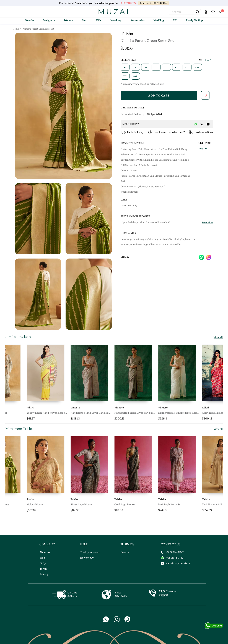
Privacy (44, 574)
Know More (207, 222)
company (47, 544)
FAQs (43, 563)
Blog (42, 558)
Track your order (90, 552)
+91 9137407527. (127, 3)
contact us (171, 544)
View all (218, 337)
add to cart (159, 95)
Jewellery (116, 20)
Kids (99, 20)
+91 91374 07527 (173, 552)
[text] (185, 12)
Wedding (159, 20)
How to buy (87, 558)
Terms (43, 569)
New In (30, 20)
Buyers (125, 552)
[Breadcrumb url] (16, 29)
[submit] (205, 95)
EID (175, 20)
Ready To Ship (194, 20)
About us (45, 552)
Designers (49, 20)
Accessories (138, 20)
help (84, 544)
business (127, 544)
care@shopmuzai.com (176, 563)
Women (68, 20)
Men (85, 20)
